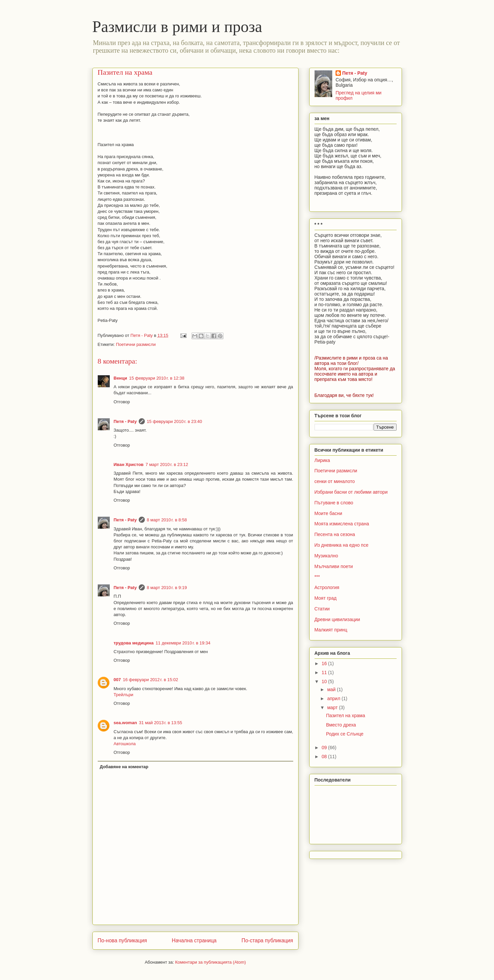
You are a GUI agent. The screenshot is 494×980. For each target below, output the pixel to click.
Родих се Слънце (345, 734)
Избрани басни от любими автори (351, 492)
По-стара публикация (267, 940)
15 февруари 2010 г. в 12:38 (157, 378)
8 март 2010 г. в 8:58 (167, 520)
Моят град (326, 598)
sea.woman (125, 723)
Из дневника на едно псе (342, 545)
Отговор (122, 402)
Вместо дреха (341, 725)
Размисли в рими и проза (177, 27)
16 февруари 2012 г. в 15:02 (150, 680)
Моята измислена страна (342, 524)
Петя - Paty (125, 421)
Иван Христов (129, 464)
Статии (322, 609)
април (334, 698)
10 (325, 681)
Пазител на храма (345, 715)
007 (117, 680)
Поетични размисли (136, 344)
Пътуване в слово (334, 503)
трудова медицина (134, 643)
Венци (120, 378)
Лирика (322, 460)
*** (317, 577)
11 (325, 672)
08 (325, 757)
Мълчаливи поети (334, 566)
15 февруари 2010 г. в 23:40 (174, 421)
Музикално (326, 556)
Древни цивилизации (337, 619)
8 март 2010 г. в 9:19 (167, 588)
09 (325, 748)
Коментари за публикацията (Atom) (210, 962)
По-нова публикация (122, 940)
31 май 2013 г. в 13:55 (161, 723)
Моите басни (328, 513)
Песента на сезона (335, 534)
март (333, 707)
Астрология (327, 587)
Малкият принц (331, 630)
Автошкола (125, 744)
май (332, 689)
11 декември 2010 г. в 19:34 (183, 643)
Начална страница (194, 940)
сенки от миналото (335, 481)
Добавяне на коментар (124, 767)
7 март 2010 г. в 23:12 (167, 464)
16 (325, 663)
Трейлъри (124, 695)
